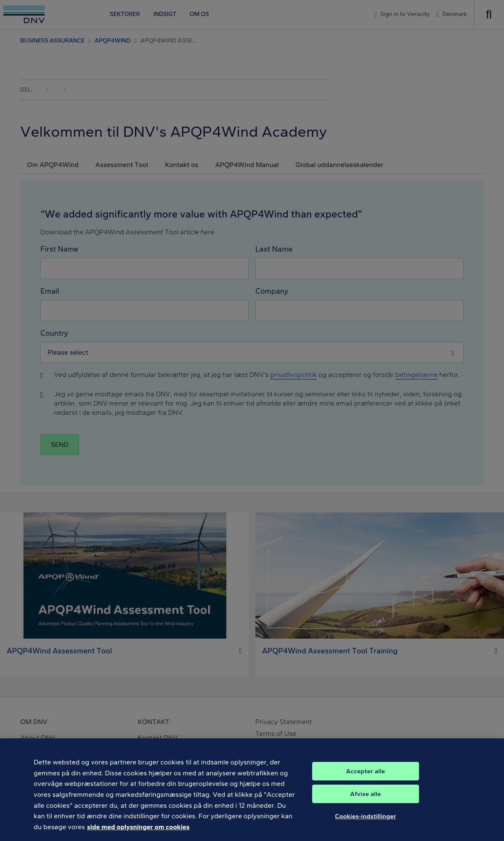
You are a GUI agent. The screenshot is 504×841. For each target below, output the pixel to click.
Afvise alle (365, 799)
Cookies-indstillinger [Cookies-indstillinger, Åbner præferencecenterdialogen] (365, 821)
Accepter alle (366, 776)
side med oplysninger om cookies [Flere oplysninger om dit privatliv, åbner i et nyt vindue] (138, 832)
